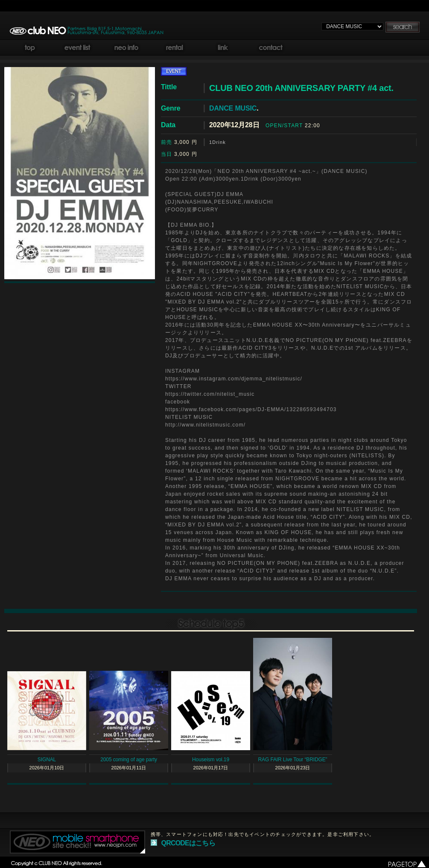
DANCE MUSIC (233, 108)
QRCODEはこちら (188, 843)
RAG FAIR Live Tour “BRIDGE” (293, 760)
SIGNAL (47, 760)
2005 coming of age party (129, 760)
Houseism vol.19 (211, 760)
